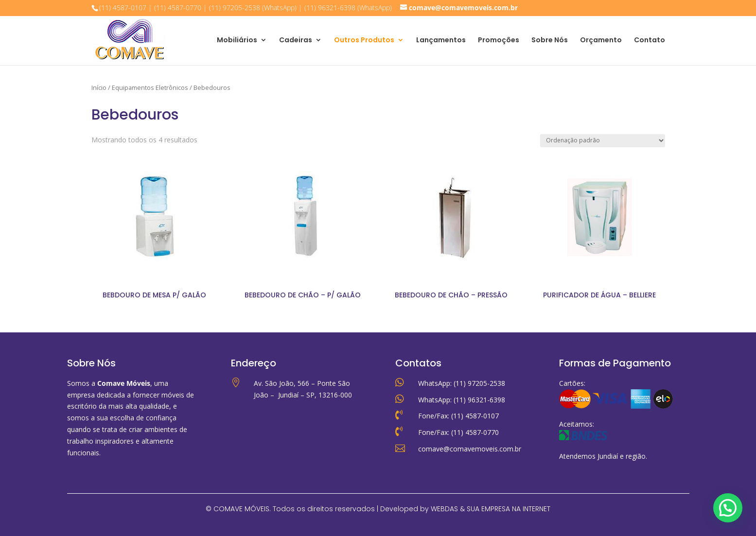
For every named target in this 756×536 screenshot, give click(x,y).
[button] (728, 508)
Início (99, 87)
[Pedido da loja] (603, 141)
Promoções (499, 41)
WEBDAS (444, 509)
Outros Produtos (364, 41)
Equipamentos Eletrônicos (150, 87)
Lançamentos (441, 41)
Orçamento (601, 41)
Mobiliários (237, 41)
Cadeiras (296, 41)
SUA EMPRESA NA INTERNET (509, 509)
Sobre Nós (550, 41)
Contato (650, 41)
